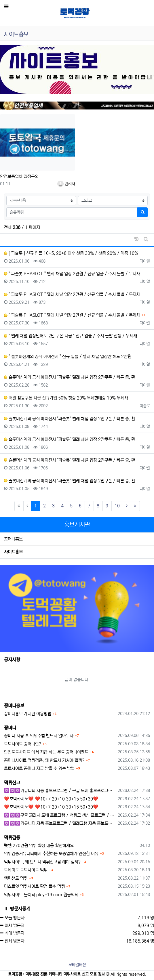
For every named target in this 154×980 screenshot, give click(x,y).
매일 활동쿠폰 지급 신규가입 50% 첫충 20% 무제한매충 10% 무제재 (66, 398)
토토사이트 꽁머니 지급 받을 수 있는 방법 (39, 768)
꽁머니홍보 (13, 539)
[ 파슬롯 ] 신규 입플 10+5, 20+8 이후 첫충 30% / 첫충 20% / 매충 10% (71, 253)
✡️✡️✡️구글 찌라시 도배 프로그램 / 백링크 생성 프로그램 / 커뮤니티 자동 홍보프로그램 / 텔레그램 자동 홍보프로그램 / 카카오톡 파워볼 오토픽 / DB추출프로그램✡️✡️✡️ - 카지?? (60, 815)
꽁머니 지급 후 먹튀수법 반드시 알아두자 (39, 736)
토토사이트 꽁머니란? (23, 744)
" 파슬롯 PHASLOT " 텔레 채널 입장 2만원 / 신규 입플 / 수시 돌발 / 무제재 (72, 274)
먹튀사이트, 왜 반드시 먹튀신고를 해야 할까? (42, 862)
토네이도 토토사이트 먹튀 (26, 870)
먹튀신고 (12, 783)
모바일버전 (77, 965)
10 (117, 506)
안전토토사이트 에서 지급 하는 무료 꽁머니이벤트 (46, 752)
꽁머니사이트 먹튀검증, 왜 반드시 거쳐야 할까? (44, 760)
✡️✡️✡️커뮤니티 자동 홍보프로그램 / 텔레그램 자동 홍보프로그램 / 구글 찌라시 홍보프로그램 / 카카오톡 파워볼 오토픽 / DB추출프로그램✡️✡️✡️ (60, 823)
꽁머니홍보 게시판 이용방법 (28, 714)
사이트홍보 (13, 552)
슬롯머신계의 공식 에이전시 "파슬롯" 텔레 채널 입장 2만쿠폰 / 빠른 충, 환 (70, 377)
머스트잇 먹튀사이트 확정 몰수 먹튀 (34, 886)
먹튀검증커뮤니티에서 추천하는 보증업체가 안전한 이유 (51, 854)
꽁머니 (10, 728)
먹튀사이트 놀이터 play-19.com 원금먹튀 (41, 895)
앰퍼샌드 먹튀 (16, 878)
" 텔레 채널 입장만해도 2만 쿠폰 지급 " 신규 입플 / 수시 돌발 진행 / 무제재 (71, 336)
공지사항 (12, 660)
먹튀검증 (12, 838)
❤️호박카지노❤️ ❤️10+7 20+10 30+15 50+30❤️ (51, 799)
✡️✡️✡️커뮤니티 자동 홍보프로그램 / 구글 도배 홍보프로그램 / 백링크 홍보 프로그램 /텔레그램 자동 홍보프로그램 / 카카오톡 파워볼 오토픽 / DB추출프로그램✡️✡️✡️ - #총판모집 (60, 791)
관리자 (66, 184)
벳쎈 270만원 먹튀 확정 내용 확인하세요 (39, 846)
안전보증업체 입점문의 (19, 176)
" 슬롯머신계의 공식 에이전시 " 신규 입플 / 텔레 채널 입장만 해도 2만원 (68, 357)
